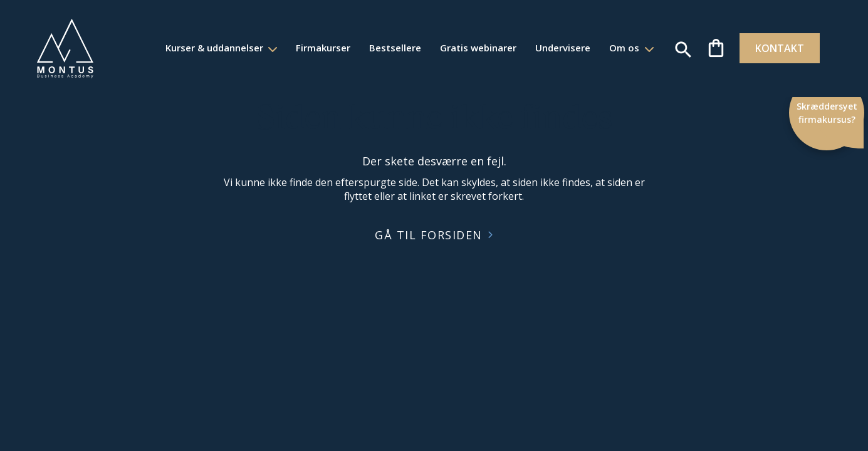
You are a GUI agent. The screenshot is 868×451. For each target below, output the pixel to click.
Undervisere (554, 48)
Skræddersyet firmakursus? (827, 113)
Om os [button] (617, 48)
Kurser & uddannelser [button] (207, 48)
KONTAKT (772, 48)
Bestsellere (386, 48)
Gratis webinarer (469, 48)
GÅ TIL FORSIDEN (429, 235)
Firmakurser (314, 48)
